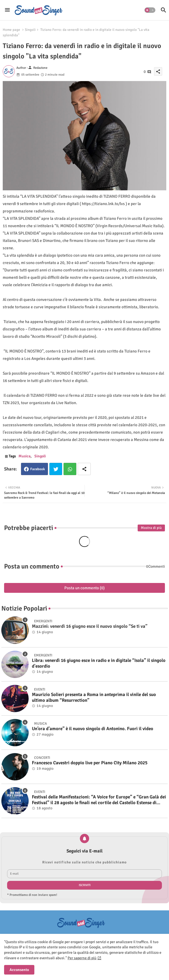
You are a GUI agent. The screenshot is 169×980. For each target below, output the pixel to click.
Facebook (38, 469)
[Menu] (7, 10)
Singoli (30, 30)
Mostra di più (151, 528)
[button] (150, 10)
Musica (25, 456)
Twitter (56, 469)
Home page (11, 30)
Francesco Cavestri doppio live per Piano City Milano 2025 (90, 763)
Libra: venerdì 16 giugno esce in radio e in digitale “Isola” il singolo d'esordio (99, 663)
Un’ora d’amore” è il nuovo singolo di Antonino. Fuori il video (93, 729)
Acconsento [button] (19, 970)
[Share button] (84, 469)
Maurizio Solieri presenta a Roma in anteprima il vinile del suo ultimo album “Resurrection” (94, 697)
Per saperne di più (82, 958)
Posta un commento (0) (84, 588)
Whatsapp (70, 469)
